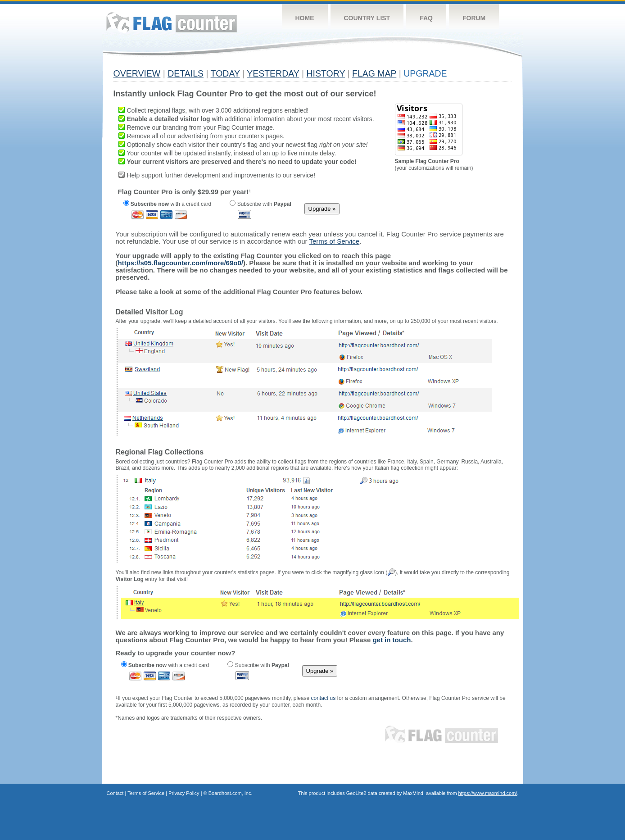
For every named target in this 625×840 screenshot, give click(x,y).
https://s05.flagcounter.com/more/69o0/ (181, 263)
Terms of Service (146, 793)
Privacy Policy (184, 793)
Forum (474, 18)
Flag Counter (172, 22)
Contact (115, 793)
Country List (367, 18)
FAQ (426, 18)
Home (305, 18)
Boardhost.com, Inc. (231, 793)
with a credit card (168, 204)
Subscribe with (260, 204)
